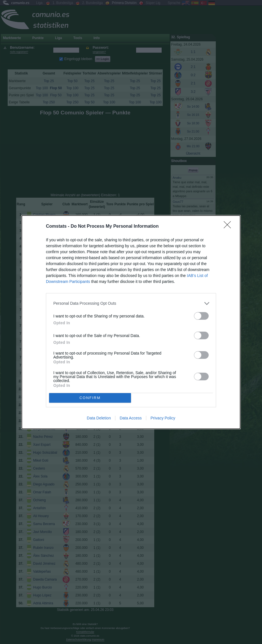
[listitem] (131, 303)
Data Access (131, 418)
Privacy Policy (163, 418)
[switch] (201, 316)
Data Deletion (99, 418)
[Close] (229, 227)
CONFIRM (90, 398)
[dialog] (131, 322)
